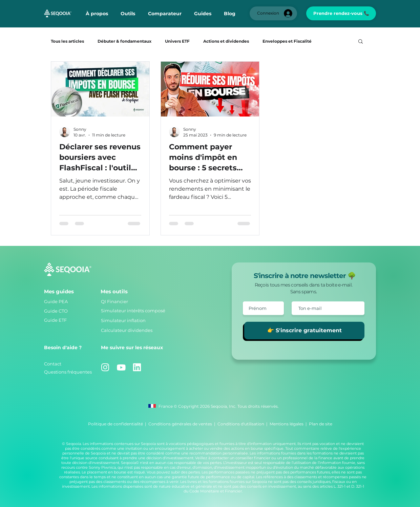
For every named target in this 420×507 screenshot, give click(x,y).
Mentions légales (287, 424)
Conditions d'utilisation (241, 424)
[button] (128, 14)
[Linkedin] (137, 367)
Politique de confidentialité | (118, 424)
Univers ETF (177, 41)
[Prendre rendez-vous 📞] (341, 13)
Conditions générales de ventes (180, 424)
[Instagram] (105, 367)
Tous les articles (67, 41)
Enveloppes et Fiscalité (287, 41)
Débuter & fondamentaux (124, 41)
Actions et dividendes (226, 41)
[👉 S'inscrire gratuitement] (304, 331)
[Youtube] (121, 367)
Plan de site (321, 424)
